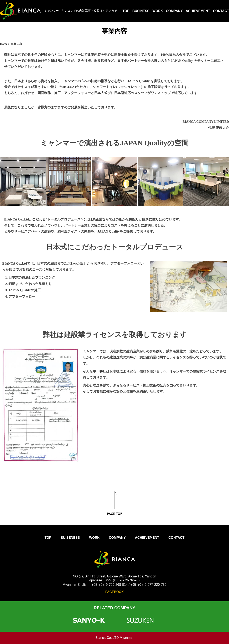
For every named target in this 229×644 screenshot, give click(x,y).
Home (4, 44)
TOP (126, 11)
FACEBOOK (115, 592)
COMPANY (174, 11)
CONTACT (221, 11)
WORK (158, 11)
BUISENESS (70, 538)
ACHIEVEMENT (198, 11)
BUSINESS (141, 11)
